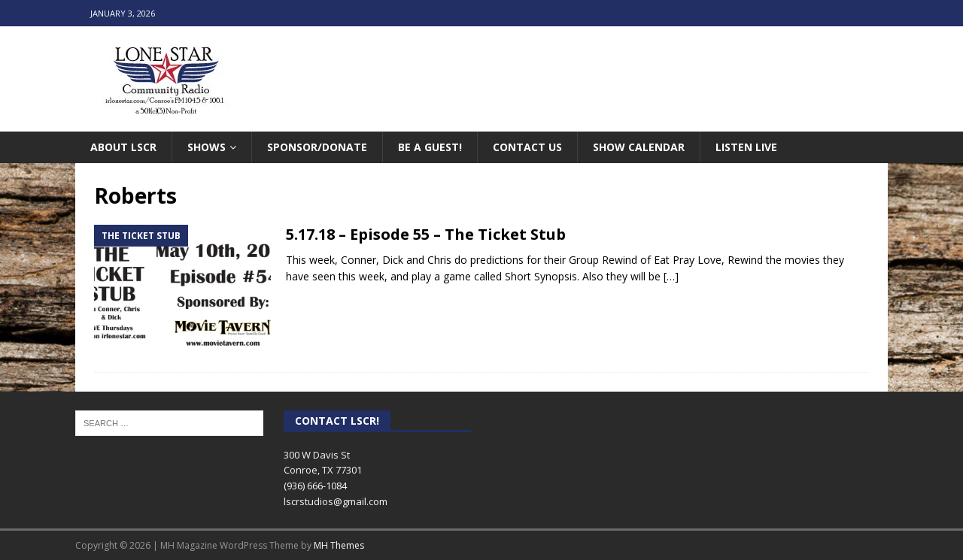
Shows (207, 147)
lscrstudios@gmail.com (336, 501)
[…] (671, 276)
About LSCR (123, 147)
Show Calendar (639, 147)
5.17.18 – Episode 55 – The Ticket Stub (426, 234)
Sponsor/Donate (317, 147)
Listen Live (746, 147)
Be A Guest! (430, 147)
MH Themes (339, 545)
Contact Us (527, 147)
